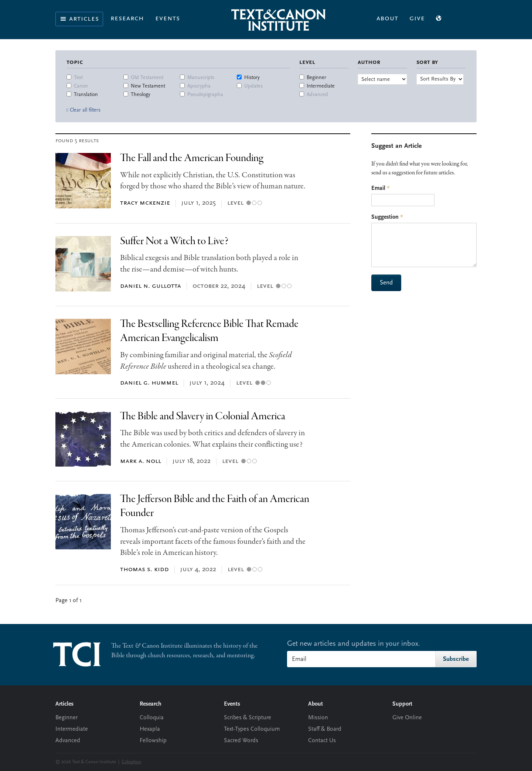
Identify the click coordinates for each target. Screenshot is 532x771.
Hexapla (150, 729)
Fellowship (153, 741)
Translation (86, 95)
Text (78, 78)
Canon (81, 86)
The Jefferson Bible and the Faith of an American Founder (215, 506)
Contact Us (322, 741)
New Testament (148, 86)
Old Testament (147, 78)
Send (386, 283)
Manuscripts (201, 78)
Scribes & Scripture (248, 718)
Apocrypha (199, 86)
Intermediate (321, 86)
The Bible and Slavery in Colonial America (203, 417)
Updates (253, 86)
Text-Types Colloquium (252, 729)
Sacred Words (241, 741)
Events (168, 18)
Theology (141, 95)
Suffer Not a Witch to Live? (174, 241)
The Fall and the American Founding (192, 158)
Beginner (316, 78)
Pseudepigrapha (205, 95)
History (252, 78)
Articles (79, 19)
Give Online (407, 718)
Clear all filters (85, 110)
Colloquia (152, 718)
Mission (318, 718)
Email (381, 188)
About (387, 18)
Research (127, 18)
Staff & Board (325, 729)
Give (417, 18)
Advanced (317, 95)
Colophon (131, 762)
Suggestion (387, 217)
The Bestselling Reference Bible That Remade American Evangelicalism (209, 331)
